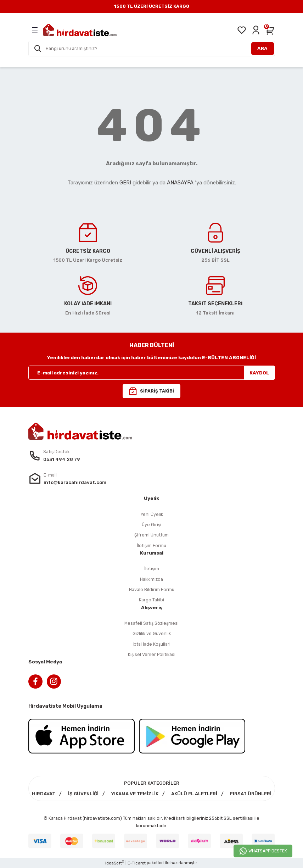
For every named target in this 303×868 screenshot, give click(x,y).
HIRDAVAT (44, 794)
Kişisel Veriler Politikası (152, 654)
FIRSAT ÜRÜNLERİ (251, 794)
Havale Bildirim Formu (152, 589)
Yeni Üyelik (152, 514)
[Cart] (270, 30)
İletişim (152, 569)
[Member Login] (256, 30)
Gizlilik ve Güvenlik (152, 633)
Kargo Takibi (151, 600)
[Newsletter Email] (152, 373)
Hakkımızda (151, 579)
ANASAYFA (180, 183)
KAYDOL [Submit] (259, 373)
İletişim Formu (151, 546)
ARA (262, 48)
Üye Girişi (151, 525)
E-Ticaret (137, 863)
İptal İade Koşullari (151, 644)
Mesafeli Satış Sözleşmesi (151, 623)
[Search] (152, 49)
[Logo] (80, 30)
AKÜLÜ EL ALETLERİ (194, 794)
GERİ (125, 183)
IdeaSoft (115, 863)
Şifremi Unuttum (151, 535)
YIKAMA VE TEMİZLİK (135, 794)
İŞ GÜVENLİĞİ (83, 794)
